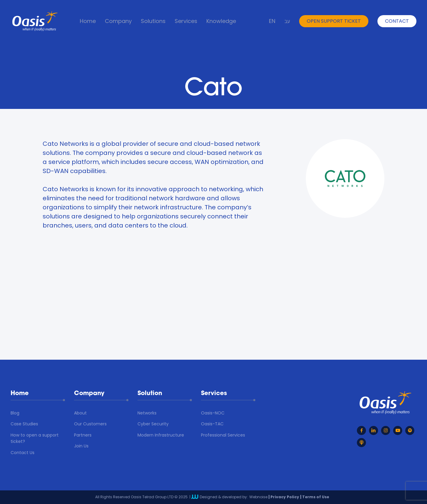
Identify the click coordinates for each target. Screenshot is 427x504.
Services (186, 21)
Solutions (153, 21)
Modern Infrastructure (161, 435)
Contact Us (23, 453)
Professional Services (223, 435)
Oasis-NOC (213, 413)
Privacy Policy (285, 497)
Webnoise (258, 497)
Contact (397, 21)
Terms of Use (316, 497)
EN (272, 21)
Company (118, 21)
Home (88, 21)
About (80, 413)
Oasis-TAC (212, 424)
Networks (147, 413)
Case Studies (24, 424)
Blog (15, 413)
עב (287, 21)
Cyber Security (153, 424)
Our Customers (90, 424)
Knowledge (221, 21)
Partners (83, 435)
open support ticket (334, 21)
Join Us (81, 446)
